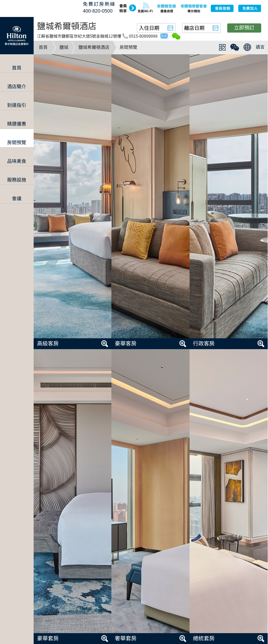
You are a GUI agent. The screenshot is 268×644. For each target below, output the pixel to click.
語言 (260, 47)
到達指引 (17, 105)
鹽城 (64, 47)
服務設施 (17, 180)
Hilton (17, 36)
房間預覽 (17, 143)
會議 (17, 198)
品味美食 (17, 161)
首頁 (43, 47)
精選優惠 (17, 124)
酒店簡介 (17, 87)
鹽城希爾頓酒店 (94, 47)
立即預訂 (244, 28)
